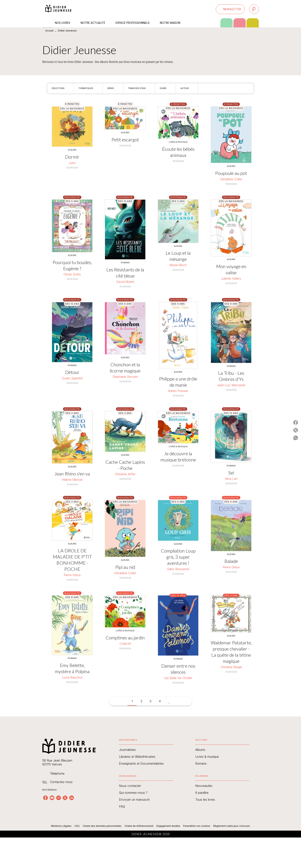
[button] (230, 9)
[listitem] (45, 798)
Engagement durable (168, 826)
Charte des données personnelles (102, 826)
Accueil (49, 31)
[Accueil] (58, 9)
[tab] (47, 23)
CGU (77, 826)
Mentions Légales (61, 826)
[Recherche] (254, 9)
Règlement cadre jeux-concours (232, 826)
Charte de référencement (139, 826)
